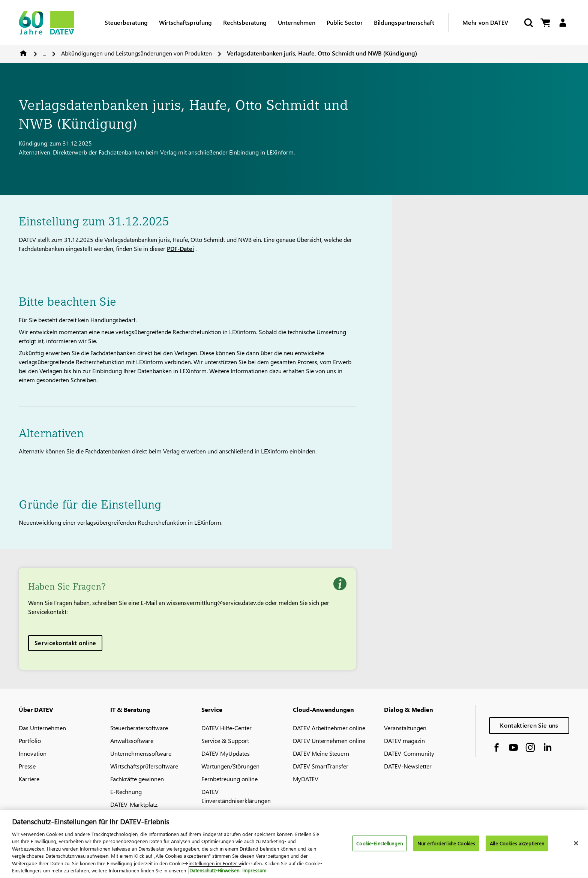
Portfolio (30, 741)
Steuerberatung (126, 22)
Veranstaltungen (405, 728)
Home (23, 53)
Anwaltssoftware (132, 741)
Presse (27, 766)
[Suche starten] (528, 23)
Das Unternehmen (42, 728)
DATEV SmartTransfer (321, 766)
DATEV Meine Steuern (321, 753)
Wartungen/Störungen (230, 766)
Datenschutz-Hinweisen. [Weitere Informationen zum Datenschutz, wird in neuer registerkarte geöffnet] (215, 874)
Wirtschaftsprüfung (185, 22)
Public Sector (345, 22)
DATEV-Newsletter (408, 766)
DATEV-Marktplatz (134, 804)
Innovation (33, 753)
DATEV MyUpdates (226, 753)
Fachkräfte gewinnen (137, 779)
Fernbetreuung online (229, 779)
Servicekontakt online (65, 643)
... (44, 53)
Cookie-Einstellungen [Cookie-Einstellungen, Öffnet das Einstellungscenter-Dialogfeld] (379, 847)
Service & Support (225, 741)
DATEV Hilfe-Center (226, 728)
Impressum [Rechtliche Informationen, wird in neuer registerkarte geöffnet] (254, 874)
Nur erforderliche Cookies (446, 847)
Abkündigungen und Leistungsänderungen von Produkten (136, 53)
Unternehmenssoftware (141, 753)
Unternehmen (297, 22)
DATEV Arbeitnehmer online (329, 728)
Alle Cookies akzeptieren (517, 847)
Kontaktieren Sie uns (529, 725)
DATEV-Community (409, 753)
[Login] (563, 23)
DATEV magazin (404, 741)
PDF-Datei (180, 248)
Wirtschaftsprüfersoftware (144, 766)
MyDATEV (306, 779)
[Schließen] (576, 847)
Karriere (29, 779)
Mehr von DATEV (485, 22)
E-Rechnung (126, 792)
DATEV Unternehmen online (329, 741)
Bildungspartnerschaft (404, 22)
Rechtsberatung (245, 22)
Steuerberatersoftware (139, 728)
